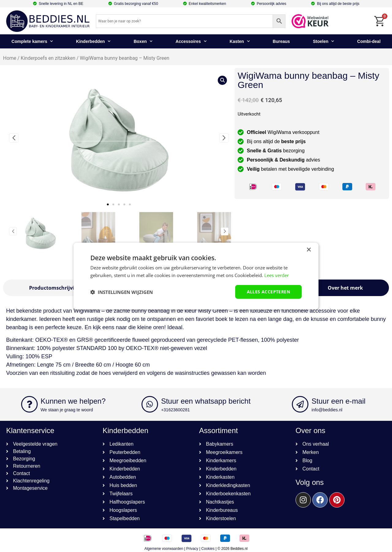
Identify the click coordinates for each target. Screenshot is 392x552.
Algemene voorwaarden (164, 549)
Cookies (208, 549)
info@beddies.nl (327, 410)
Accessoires (191, 41)
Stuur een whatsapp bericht (206, 401)
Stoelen (324, 41)
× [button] (309, 250)
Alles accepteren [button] (268, 292)
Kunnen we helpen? (73, 401)
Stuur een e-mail (338, 401)
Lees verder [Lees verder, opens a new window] (277, 275)
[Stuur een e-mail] (300, 404)
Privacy (192, 549)
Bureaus (281, 41)
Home (10, 58)
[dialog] (196, 276)
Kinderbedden (93, 41)
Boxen (143, 41)
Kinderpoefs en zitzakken (48, 58)
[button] (108, 204)
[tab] (55, 288)
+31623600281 (175, 410)
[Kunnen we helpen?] (29, 404)
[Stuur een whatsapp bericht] (150, 404)
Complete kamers (32, 41)
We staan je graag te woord (67, 410)
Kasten (240, 41)
